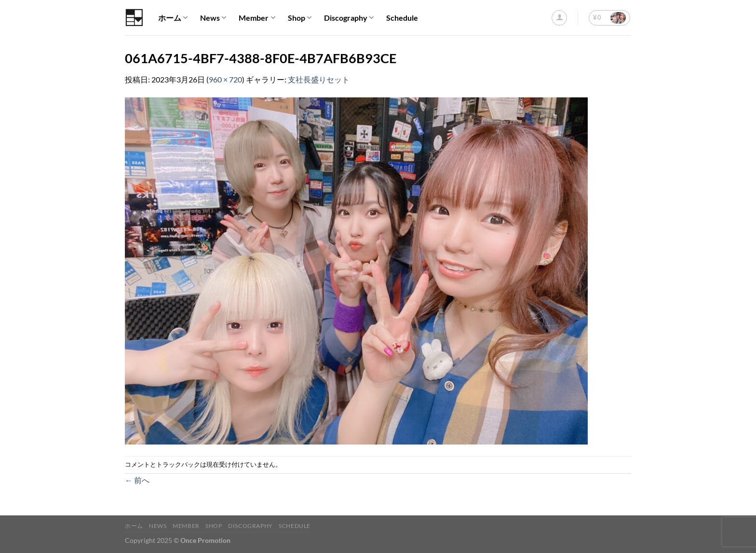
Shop (300, 18)
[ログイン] (559, 18)
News (213, 18)
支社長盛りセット (319, 79)
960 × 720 (225, 79)
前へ (137, 480)
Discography (349, 18)
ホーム (173, 18)
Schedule (402, 18)
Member (257, 18)
